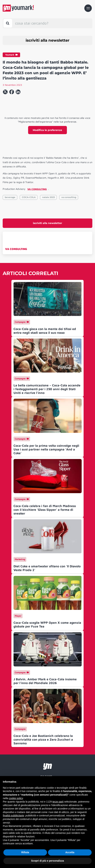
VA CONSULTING (16, 249)
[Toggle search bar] (8, 23)
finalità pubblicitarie (13, 816)
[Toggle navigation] (88, 8)
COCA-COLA (29, 197)
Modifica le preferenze (47, 130)
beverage (10, 197)
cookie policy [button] (16, 798)
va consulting (69, 197)
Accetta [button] (70, 852)
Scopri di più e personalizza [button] (47, 861)
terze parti (58, 802)
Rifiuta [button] (25, 852)
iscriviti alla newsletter (47, 40)
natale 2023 (48, 197)
